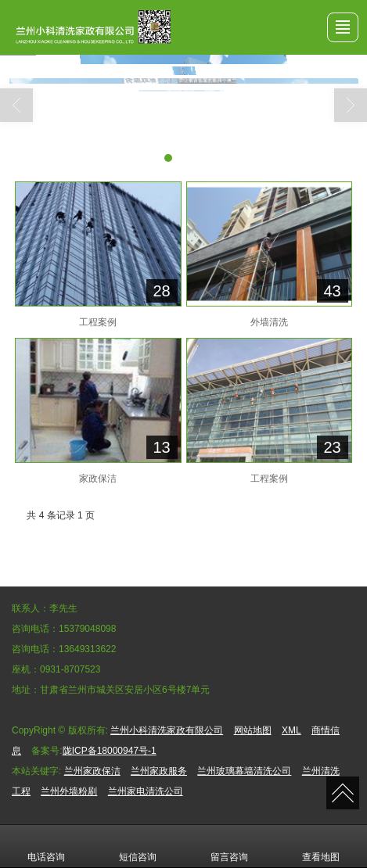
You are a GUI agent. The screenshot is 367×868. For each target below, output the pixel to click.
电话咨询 (46, 846)
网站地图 (253, 730)
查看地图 (321, 846)
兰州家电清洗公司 (146, 791)
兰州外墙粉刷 (69, 791)
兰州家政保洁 (92, 771)
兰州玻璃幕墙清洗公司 (244, 771)
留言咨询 (229, 846)
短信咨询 (138, 846)
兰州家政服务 (159, 771)
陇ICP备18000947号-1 (110, 751)
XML (291, 730)
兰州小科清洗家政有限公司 (167, 730)
